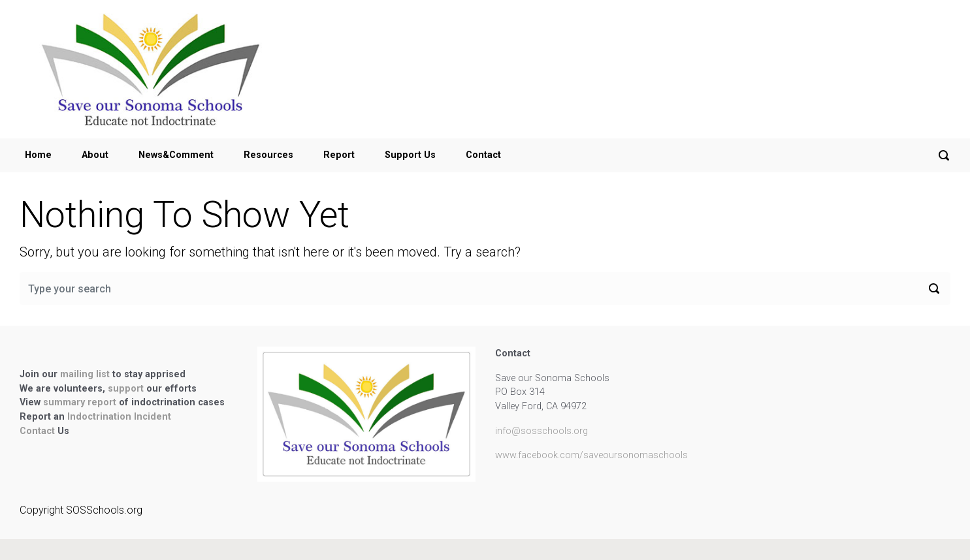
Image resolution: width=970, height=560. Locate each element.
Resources (268, 155)
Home (38, 155)
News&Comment (176, 155)
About (95, 155)
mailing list (86, 374)
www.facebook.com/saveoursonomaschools (591, 455)
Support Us (410, 155)
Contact (483, 155)
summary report (80, 402)
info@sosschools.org (542, 431)
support (127, 389)
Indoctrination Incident (119, 417)
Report (339, 155)
